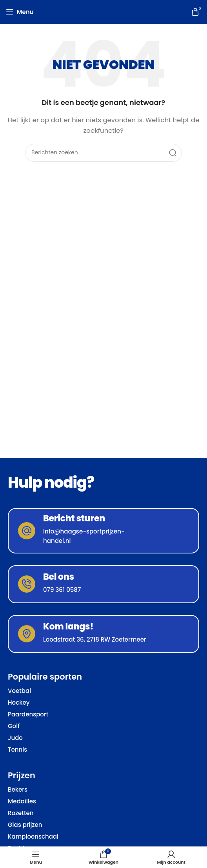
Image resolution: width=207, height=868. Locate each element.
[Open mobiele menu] (20, 12)
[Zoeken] (103, 153)
